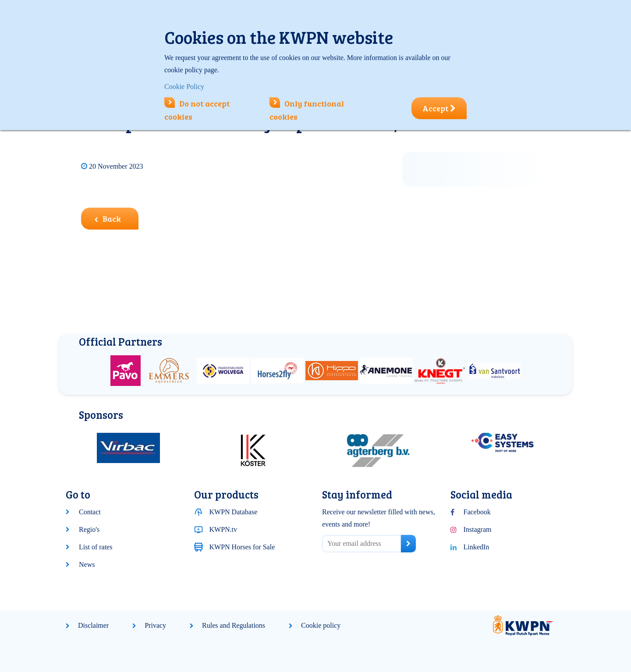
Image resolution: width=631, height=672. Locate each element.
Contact (90, 512)
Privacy (155, 625)
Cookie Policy (184, 87)
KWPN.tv (223, 529)
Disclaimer (93, 625)
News (87, 564)
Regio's (89, 529)
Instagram (478, 529)
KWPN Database (234, 512)
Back (108, 219)
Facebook (477, 512)
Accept (439, 108)
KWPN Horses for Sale (242, 547)
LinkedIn (477, 547)
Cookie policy (321, 625)
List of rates (96, 547)
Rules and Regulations (234, 625)
